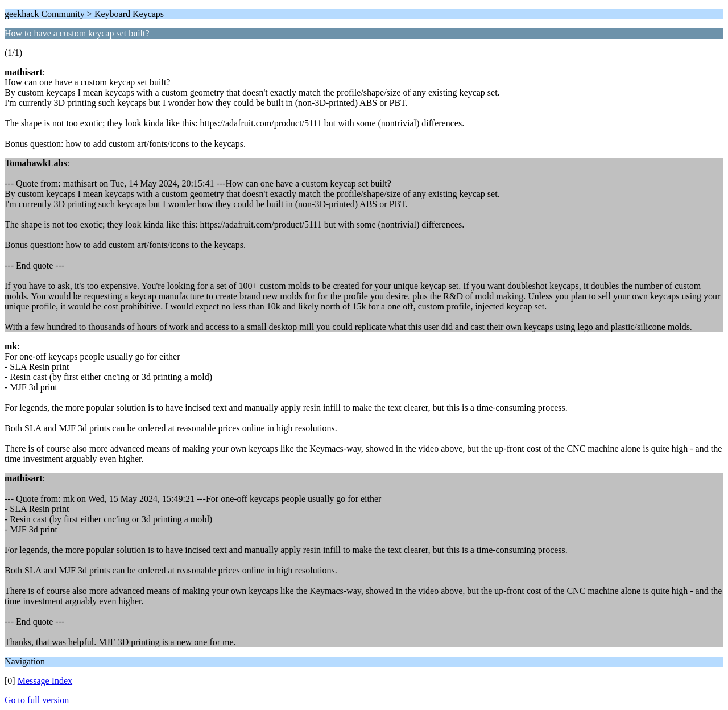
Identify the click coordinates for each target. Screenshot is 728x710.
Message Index (45, 681)
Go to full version (37, 700)
